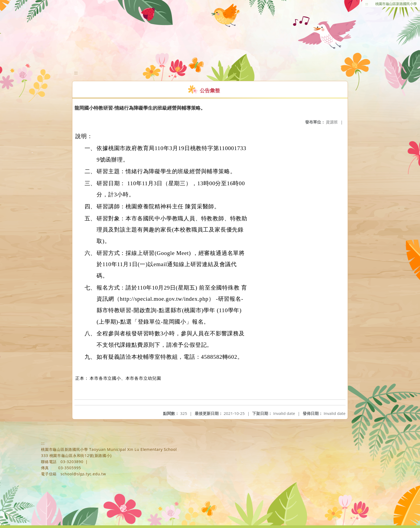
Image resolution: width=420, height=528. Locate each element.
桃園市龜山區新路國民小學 (396, 4)
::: (367, 4)
